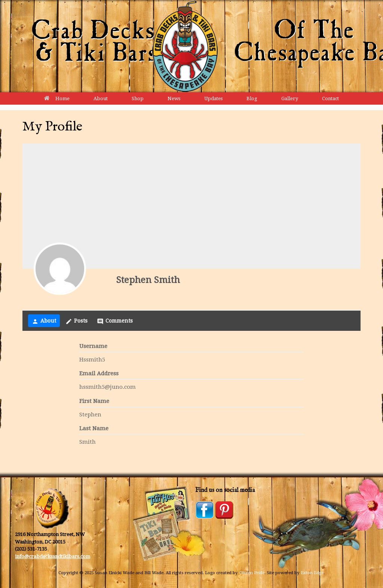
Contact (330, 98)
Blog (252, 98)
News (174, 98)
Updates (213, 98)
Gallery (290, 98)
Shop (138, 98)
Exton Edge (312, 573)
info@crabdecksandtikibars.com (53, 556)
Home (57, 98)
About (101, 98)
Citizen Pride (252, 573)
